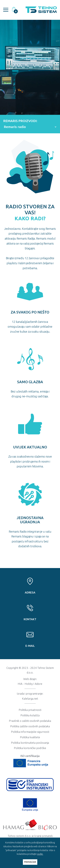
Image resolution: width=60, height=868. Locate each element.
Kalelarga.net (30, 699)
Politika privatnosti (30, 710)
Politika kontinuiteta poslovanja (30, 743)
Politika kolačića (30, 715)
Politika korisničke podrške (30, 748)
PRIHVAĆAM (30, 862)
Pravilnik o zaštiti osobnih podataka (30, 721)
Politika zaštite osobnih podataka (30, 726)
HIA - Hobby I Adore (30, 684)
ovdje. (40, 854)
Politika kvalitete (30, 737)
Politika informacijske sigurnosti (30, 732)
